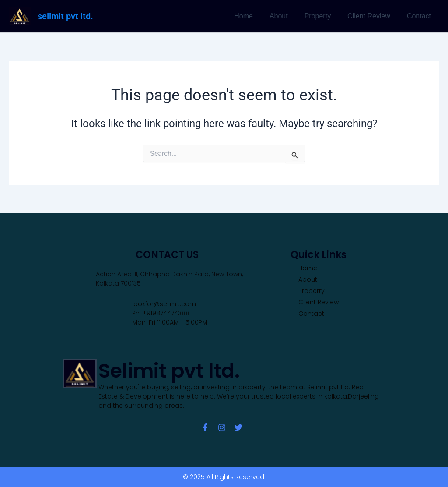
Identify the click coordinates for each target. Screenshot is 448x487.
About (288, 16)
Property (324, 16)
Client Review (373, 16)
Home (255, 16)
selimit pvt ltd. (65, 16)
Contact (420, 16)
